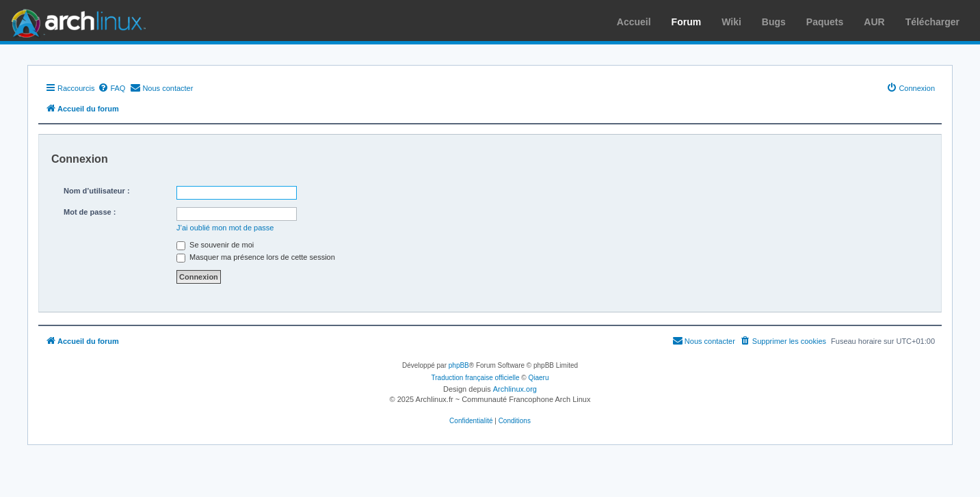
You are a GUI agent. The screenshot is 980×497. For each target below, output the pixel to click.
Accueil (634, 22)
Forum (687, 22)
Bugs (774, 22)
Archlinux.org (515, 389)
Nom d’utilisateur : (97, 191)
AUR (874, 22)
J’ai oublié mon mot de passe (225, 228)
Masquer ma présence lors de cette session (256, 257)
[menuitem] (111, 88)
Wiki (731, 22)
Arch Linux (75, 21)
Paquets (825, 22)
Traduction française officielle (476, 378)
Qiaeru (538, 378)
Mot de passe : (90, 212)
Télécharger (932, 22)
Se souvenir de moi (215, 245)
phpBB (459, 365)
